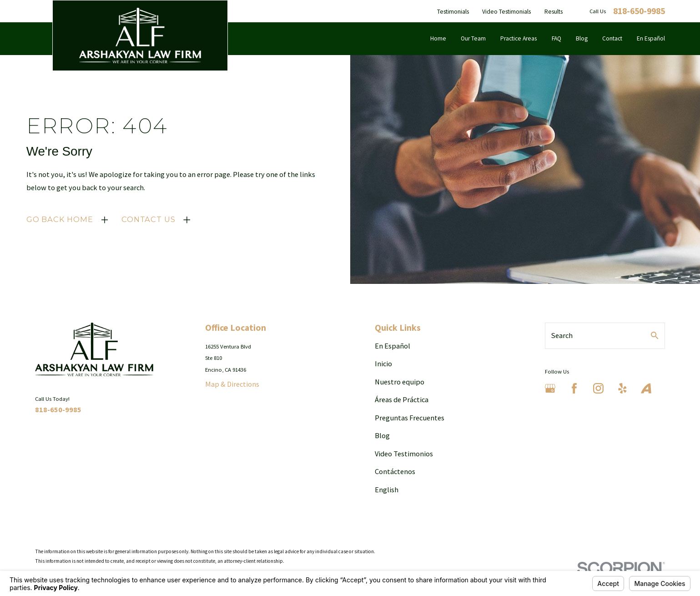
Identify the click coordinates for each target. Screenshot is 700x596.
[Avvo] (646, 388)
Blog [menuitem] (582, 38)
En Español (393, 346)
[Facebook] (574, 388)
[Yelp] (622, 388)
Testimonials (453, 12)
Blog (382, 435)
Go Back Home (60, 219)
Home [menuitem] (438, 38)
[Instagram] (598, 388)
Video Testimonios (404, 454)
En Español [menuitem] (651, 38)
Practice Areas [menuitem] (519, 38)
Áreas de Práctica (402, 399)
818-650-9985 (639, 11)
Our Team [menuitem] (473, 38)
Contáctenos (395, 471)
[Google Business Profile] (550, 388)
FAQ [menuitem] (556, 38)
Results (554, 12)
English (387, 490)
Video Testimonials (506, 12)
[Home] (140, 35)
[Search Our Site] (655, 335)
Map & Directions (232, 384)
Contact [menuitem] (612, 38)
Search (562, 335)
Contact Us (148, 219)
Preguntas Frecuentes (410, 418)
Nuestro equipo (400, 382)
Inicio (383, 364)
